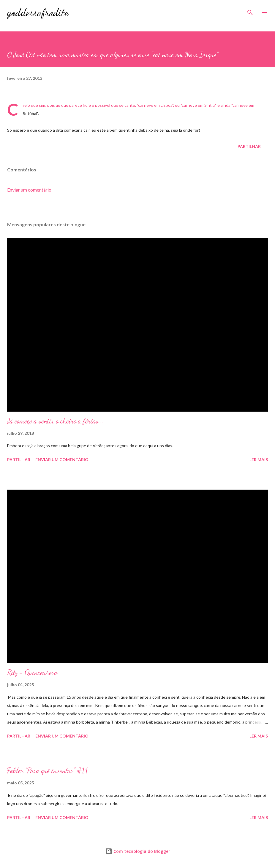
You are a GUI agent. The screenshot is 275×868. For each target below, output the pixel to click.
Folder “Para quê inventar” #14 (47, 771)
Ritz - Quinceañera (32, 672)
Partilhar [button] (249, 146)
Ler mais (259, 460)
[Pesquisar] (250, 11)
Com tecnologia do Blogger (138, 851)
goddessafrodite (38, 12)
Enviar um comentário (29, 190)
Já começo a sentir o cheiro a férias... (55, 421)
